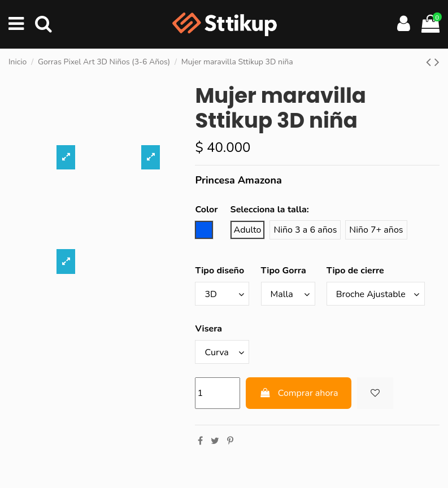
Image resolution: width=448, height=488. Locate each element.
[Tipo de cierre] (376, 294)
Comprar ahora (299, 393)
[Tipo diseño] (222, 294)
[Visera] (222, 352)
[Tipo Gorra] (288, 294)
